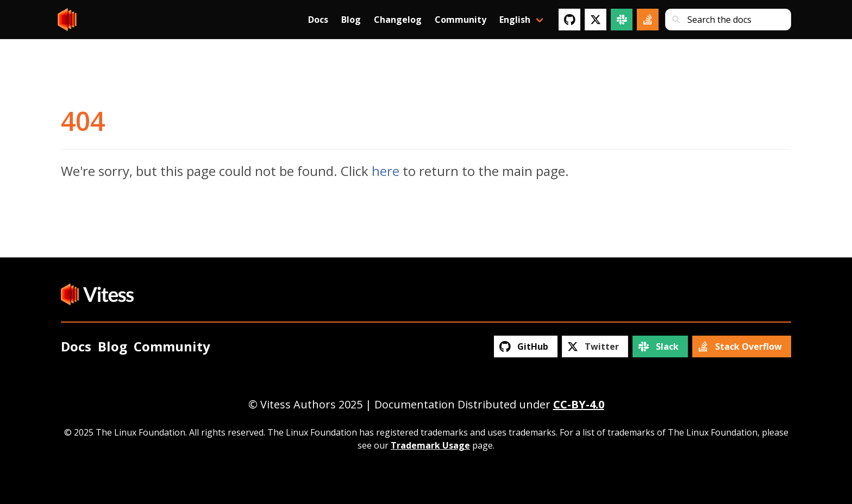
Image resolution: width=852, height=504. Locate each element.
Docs (318, 20)
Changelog (398, 20)
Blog (351, 20)
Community (461, 20)
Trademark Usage (430, 445)
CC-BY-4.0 (579, 404)
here (386, 171)
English (515, 20)
